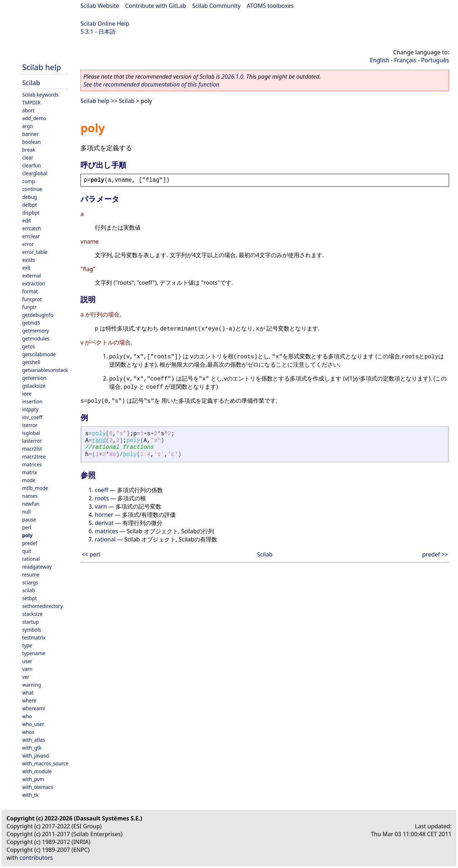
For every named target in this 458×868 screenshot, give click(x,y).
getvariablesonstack (45, 370)
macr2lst (32, 449)
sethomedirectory (42, 606)
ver (26, 677)
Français (405, 60)
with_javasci (36, 756)
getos (29, 346)
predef (30, 543)
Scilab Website (100, 6)
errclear (31, 236)
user (27, 661)
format (30, 291)
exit (26, 268)
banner (30, 134)
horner (104, 515)
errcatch (32, 228)
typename (34, 653)
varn (27, 669)
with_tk (30, 795)
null (26, 512)
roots (102, 498)
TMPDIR (31, 102)
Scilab (31, 82)
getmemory (36, 331)
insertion (32, 401)
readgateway (37, 567)
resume (31, 575)
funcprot (32, 299)
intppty (30, 409)
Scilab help (42, 67)
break (29, 150)
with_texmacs (38, 787)
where (29, 700)
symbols (32, 630)
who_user (33, 724)
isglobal (31, 433)
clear (28, 158)
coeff (101, 490)
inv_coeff (32, 417)
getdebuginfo (38, 315)
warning (32, 685)
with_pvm (33, 779)
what (28, 693)
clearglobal (35, 173)
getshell (31, 362)
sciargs (30, 582)
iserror (30, 425)
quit (27, 551)
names (30, 496)
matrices (32, 464)
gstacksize (34, 386)
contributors (36, 858)
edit (26, 220)
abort (28, 110)
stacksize (32, 614)
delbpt (30, 205)
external (31, 276)
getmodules (36, 339)
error (28, 244)
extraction (34, 283)
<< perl (91, 554)
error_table (35, 252)
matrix (30, 472)
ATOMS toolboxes (270, 6)
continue (32, 189)
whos (28, 732)
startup (30, 622)
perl (27, 527)
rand (99, 441)
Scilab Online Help (105, 24)
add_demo (34, 118)
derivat (104, 523)
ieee (27, 394)
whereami (34, 708)
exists (29, 260)
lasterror (32, 441)
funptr (29, 307)
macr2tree (34, 457)
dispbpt (31, 213)
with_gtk (32, 748)
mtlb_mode (35, 488)
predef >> (435, 554)
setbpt (30, 598)
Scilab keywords (40, 95)
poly (27, 535)
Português (435, 60)
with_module (37, 771)
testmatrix (34, 637)
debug (30, 197)
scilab (29, 590)
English (380, 60)
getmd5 (31, 323)
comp (29, 181)
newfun (31, 504)
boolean (31, 142)
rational (31, 559)
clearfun (31, 165)
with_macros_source (45, 763)
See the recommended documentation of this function (151, 84)
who (27, 716)
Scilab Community (216, 6)
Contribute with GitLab (156, 6)
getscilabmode (39, 354)
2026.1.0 (232, 77)
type (27, 645)
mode (29, 480)
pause (29, 519)
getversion (34, 378)
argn (28, 126)
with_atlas (34, 740)
